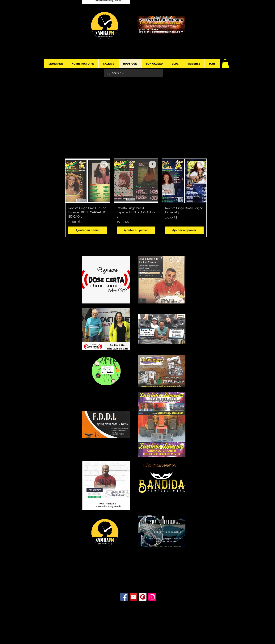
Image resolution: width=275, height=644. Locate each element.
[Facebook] (124, 597)
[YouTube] (133, 597)
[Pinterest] (143, 597)
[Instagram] (152, 597)
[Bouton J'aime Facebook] (139, 582)
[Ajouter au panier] (88, 230)
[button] (225, 64)
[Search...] (133, 73)
